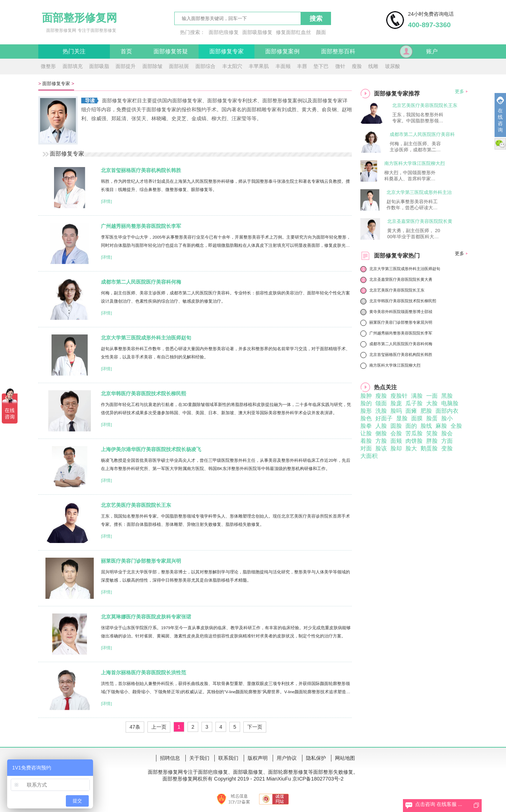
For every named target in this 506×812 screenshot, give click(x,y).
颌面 (381, 403)
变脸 (447, 448)
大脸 (432, 403)
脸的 (366, 403)
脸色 (366, 418)
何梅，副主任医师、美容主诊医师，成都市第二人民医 (415, 147)
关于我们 (199, 758)
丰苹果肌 (259, 66)
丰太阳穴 (232, 66)
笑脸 (432, 433)
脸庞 (396, 403)
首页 (126, 51)
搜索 (316, 19)
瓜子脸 (414, 403)
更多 (459, 91)
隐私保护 (316, 758)
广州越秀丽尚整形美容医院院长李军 (141, 226)
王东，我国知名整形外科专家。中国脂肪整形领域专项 (418, 118)
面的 (411, 426)
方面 (447, 441)
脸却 (396, 448)
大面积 (369, 456)
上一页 (159, 727)
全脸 (456, 426)
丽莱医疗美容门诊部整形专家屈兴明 (141, 561)
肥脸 (426, 411)
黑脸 (447, 396)
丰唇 (302, 66)
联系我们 (228, 758)
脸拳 (366, 426)
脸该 (381, 448)
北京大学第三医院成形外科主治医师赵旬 (146, 338)
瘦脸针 (399, 396)
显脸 (402, 418)
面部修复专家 (227, 51)
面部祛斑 (179, 66)
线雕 (373, 66)
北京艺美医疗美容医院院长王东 (136, 505)
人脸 (381, 426)
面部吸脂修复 (257, 32)
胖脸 (432, 441)
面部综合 (205, 66)
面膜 (417, 418)
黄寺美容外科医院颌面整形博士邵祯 (401, 312)
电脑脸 (450, 403)
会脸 (396, 433)
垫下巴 (321, 66)
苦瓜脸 (414, 433)
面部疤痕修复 (224, 32)
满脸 (417, 396)
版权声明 (258, 758)
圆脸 (396, 426)
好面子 (384, 418)
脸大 (411, 448)
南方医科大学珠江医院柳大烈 (415, 163)
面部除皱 (152, 66)
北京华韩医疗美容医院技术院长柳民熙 (143, 393)
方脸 (381, 441)
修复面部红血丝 (293, 32)
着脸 (366, 441)
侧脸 (381, 433)
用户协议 (287, 758)
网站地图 (345, 758)
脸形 (366, 411)
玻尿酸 (393, 66)
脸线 (426, 426)
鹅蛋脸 (429, 448)
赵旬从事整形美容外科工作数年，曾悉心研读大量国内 (412, 205)
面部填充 (73, 66)
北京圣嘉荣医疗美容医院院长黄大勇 (401, 279)
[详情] (106, 201)
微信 (500, 144)
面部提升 (126, 66)
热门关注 (74, 51)
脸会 (447, 433)
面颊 (396, 441)
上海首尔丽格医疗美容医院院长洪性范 (143, 672)
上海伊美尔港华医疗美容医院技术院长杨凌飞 (151, 449)
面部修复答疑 (171, 51)
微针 (340, 66)
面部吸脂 (99, 66)
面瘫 (411, 411)
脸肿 (366, 396)
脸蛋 (432, 418)
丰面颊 (283, 66)
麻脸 (441, 426)
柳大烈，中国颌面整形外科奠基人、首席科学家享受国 (410, 176)
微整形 (48, 66)
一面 (432, 396)
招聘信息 (170, 758)
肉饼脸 (414, 441)
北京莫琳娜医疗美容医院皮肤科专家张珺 (146, 617)
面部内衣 (447, 411)
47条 (135, 727)
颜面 (321, 32)
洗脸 (381, 411)
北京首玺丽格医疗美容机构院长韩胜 (141, 170)
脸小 (447, 418)
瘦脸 (357, 66)
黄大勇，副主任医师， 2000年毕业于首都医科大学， (414, 234)
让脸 (366, 433)
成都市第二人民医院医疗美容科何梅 (141, 282)
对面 (366, 448)
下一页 (255, 727)
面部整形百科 (338, 51)
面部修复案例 (282, 51)
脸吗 (396, 411)
